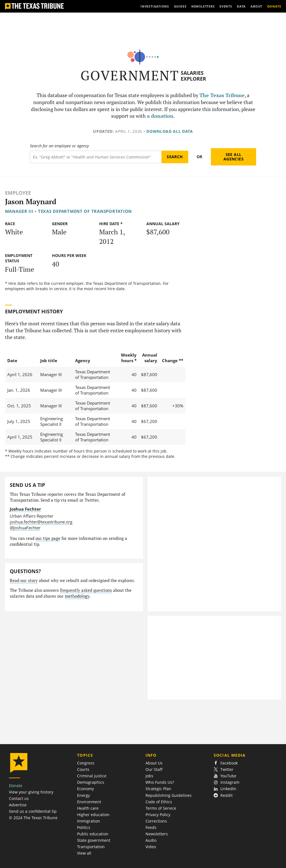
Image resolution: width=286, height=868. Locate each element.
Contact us (19, 798)
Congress (86, 763)
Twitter (224, 769)
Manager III (19, 211)
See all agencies (233, 157)
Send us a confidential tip (33, 811)
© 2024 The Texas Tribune (33, 818)
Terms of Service (161, 808)
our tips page (48, 538)
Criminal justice (92, 776)
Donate (16, 786)
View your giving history (31, 792)
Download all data (170, 131)
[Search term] (96, 157)
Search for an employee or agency (59, 146)
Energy (84, 795)
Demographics (91, 782)
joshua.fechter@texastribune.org (41, 522)
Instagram (227, 782)
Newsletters (157, 834)
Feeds (151, 827)
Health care (88, 808)
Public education (93, 834)
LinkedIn (225, 789)
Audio (151, 840)
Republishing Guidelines (169, 795)
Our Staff (154, 769)
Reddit (223, 795)
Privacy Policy (158, 815)
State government (94, 840)
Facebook (226, 763)
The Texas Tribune (222, 95)
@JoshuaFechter (25, 528)
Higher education (93, 815)
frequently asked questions (86, 590)
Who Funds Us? (160, 782)
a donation (160, 116)
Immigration (89, 821)
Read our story (24, 580)
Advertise (18, 805)
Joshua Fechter (25, 509)
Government (130, 75)
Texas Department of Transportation (85, 211)
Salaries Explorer (193, 76)
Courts (83, 769)
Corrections (156, 821)
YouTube (225, 776)
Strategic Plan (158, 789)
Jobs (149, 776)
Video (151, 847)
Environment (89, 802)
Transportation (91, 847)
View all (84, 853)
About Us (154, 763)
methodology (77, 596)
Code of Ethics (159, 802)
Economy (85, 789)
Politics (84, 827)
